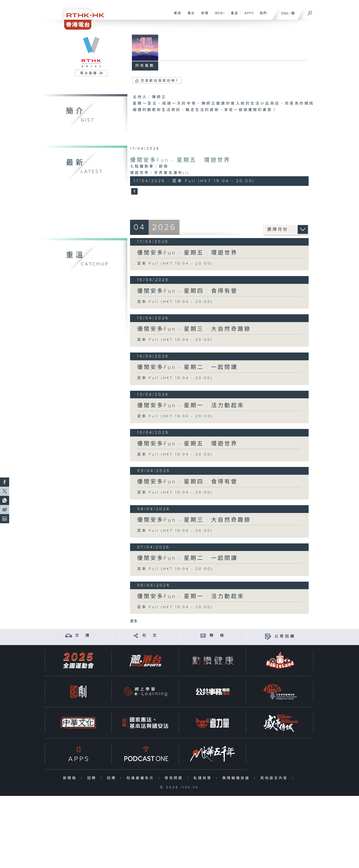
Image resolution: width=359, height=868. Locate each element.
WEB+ (218, 16)
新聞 (203, 16)
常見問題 (175, 778)
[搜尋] (310, 12)
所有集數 (145, 66)
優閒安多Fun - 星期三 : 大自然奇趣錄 (194, 329)
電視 (176, 16)
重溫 (233, 16)
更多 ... (136, 621)
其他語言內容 (275, 778)
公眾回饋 (285, 636)
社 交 (150, 636)
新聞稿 (71, 778)
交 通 (83, 636)
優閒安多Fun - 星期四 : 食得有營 (187, 291)
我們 (262, 16)
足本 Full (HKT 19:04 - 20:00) (175, 264)
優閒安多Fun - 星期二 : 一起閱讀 (187, 367)
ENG (285, 13)
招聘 (93, 778)
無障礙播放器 (237, 778)
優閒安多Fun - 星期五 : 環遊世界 (180, 160)
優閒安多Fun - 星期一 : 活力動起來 (191, 406)
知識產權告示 (141, 778)
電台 (189, 16)
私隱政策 (204, 778)
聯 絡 (218, 636)
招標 (113, 778)
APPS (247, 16)
